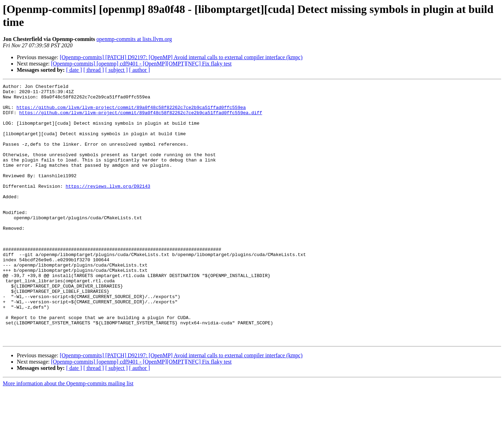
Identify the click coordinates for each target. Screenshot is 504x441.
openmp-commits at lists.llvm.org (134, 39)
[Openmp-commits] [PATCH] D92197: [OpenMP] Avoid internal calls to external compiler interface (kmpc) (181, 57)
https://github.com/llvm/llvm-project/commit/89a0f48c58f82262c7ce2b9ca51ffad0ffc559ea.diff (141, 119)
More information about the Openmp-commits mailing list (68, 435)
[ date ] (74, 70)
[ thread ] (94, 70)
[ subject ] (117, 70)
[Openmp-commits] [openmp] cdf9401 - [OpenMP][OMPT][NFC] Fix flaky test (141, 64)
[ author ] (140, 70)
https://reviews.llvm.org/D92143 (108, 207)
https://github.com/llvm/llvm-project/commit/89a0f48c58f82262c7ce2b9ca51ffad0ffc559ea (131, 112)
